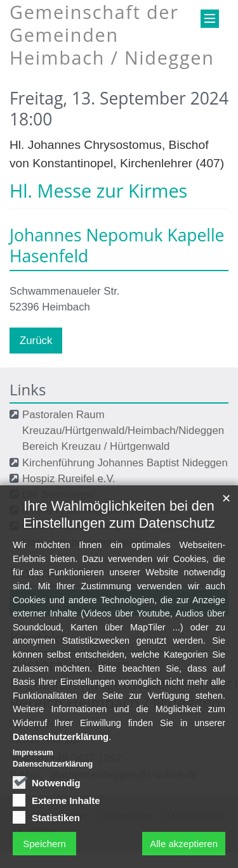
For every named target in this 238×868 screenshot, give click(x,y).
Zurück (36, 341)
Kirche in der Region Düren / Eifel (101, 510)
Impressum (33, 804)
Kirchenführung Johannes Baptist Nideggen (125, 463)
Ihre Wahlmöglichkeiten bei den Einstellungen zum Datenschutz (119, 566)
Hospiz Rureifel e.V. (69, 479)
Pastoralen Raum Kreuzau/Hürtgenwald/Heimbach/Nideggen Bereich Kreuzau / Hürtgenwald (123, 431)
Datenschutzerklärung (61, 788)
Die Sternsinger (59, 495)
